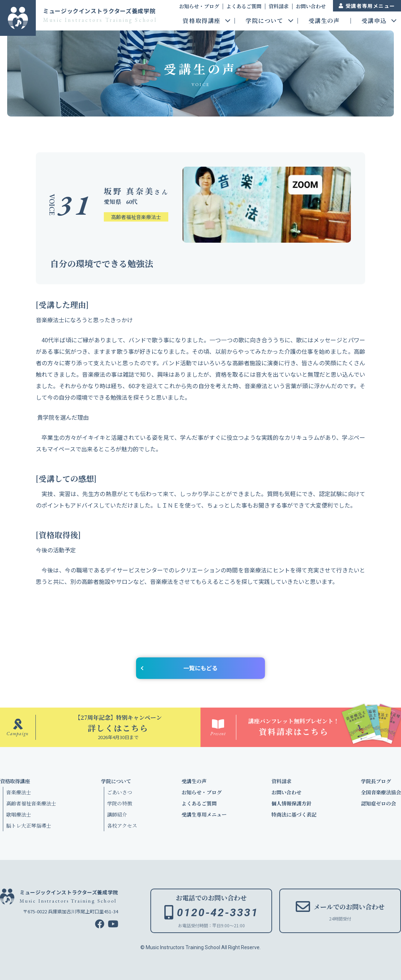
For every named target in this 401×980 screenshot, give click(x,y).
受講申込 (374, 21)
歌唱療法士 (19, 814)
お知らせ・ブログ (199, 6)
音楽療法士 (19, 792)
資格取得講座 (202, 21)
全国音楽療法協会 (381, 792)
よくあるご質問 (244, 6)
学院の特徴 (120, 803)
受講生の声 (324, 21)
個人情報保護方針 (291, 803)
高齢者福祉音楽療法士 (31, 803)
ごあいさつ (120, 792)
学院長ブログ (376, 781)
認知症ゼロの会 (378, 803)
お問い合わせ (311, 6)
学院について (265, 21)
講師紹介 (117, 814)
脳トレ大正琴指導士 (29, 826)
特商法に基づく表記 (294, 814)
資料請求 (279, 6)
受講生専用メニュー (204, 814)
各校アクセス (122, 826)
